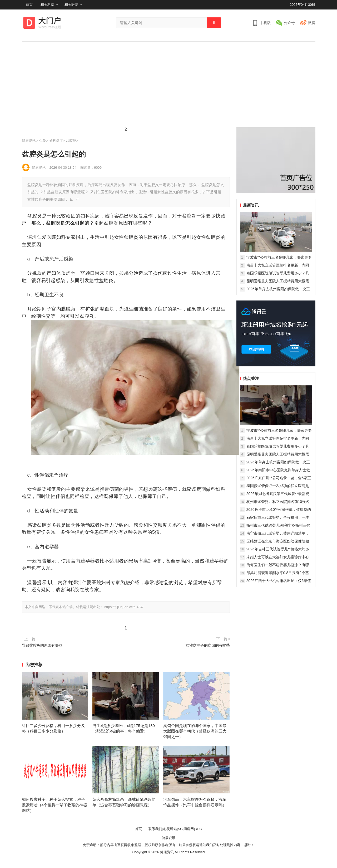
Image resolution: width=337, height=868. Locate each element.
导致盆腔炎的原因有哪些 (42, 645)
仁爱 (43, 141)
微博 (312, 23)
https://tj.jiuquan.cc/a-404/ (124, 607)
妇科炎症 (56, 141)
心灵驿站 (170, 829)
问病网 (189, 829)
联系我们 (155, 829)
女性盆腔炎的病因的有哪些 (208, 645)
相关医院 (71, 5)
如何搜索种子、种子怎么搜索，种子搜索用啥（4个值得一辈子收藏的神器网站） (54, 805)
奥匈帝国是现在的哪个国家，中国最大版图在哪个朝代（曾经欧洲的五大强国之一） (195, 731)
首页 (29, 5)
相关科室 (47, 5)
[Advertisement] (168, 81)
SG (180, 829)
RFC (198, 829)
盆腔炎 (71, 141)
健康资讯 (29, 141)
